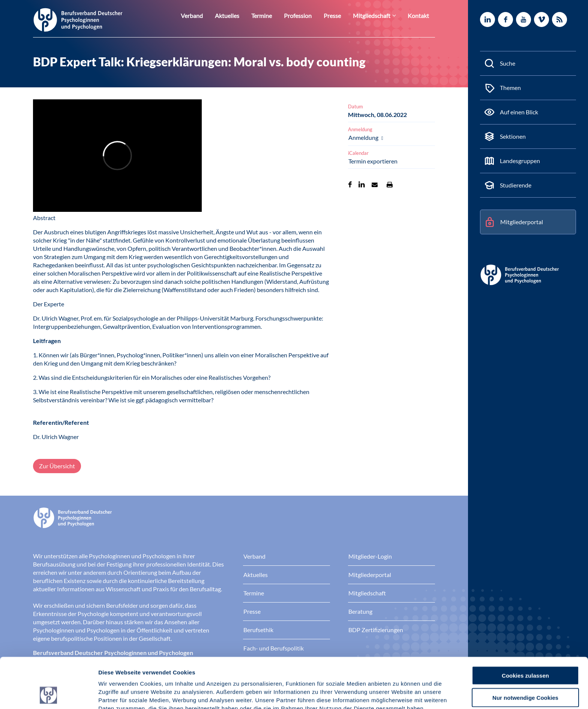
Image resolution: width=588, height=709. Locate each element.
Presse (340, 16)
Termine (274, 16)
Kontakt (420, 16)
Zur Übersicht (57, 466)
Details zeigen (399, 694)
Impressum (115, 670)
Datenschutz (154, 670)
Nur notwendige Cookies (525, 650)
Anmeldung (364, 137)
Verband (209, 16)
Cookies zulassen (525, 628)
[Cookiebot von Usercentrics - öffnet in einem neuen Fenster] (49, 694)
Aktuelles (241, 16)
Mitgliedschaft (376, 16)
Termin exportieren (373, 161)
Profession (308, 16)
